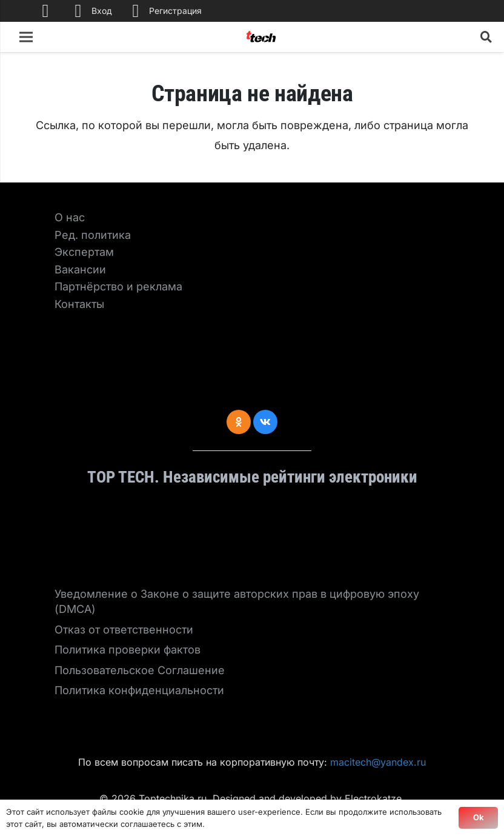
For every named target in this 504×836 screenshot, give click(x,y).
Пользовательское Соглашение (140, 670)
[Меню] (26, 37)
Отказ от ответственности (124, 630)
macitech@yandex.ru (378, 762)
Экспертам (84, 252)
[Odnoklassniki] (239, 422)
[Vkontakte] (265, 422)
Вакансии (80, 269)
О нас (70, 217)
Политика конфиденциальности (139, 690)
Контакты (79, 304)
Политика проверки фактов (128, 650)
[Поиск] (486, 37)
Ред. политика (93, 235)
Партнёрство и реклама (118, 286)
